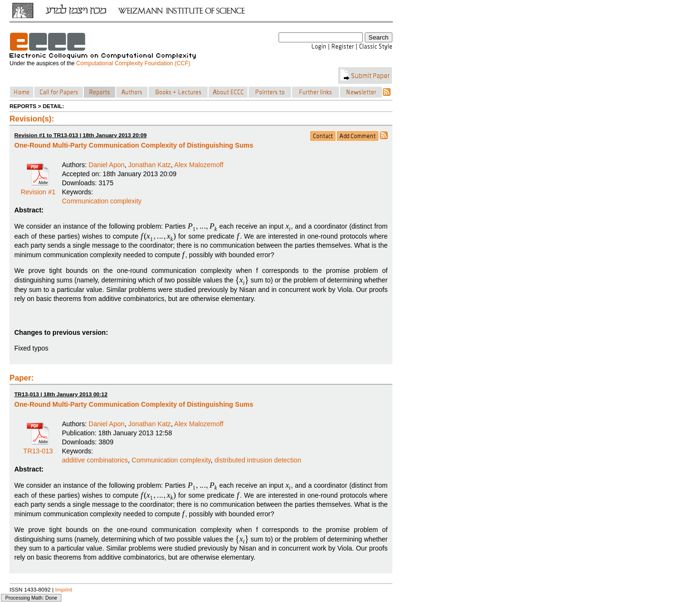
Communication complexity (102, 201)
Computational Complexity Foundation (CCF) (133, 63)
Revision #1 (38, 189)
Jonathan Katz (150, 165)
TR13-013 (38, 448)
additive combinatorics (95, 460)
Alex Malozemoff (199, 165)
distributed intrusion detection (258, 460)
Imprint (64, 589)
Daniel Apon (107, 165)
